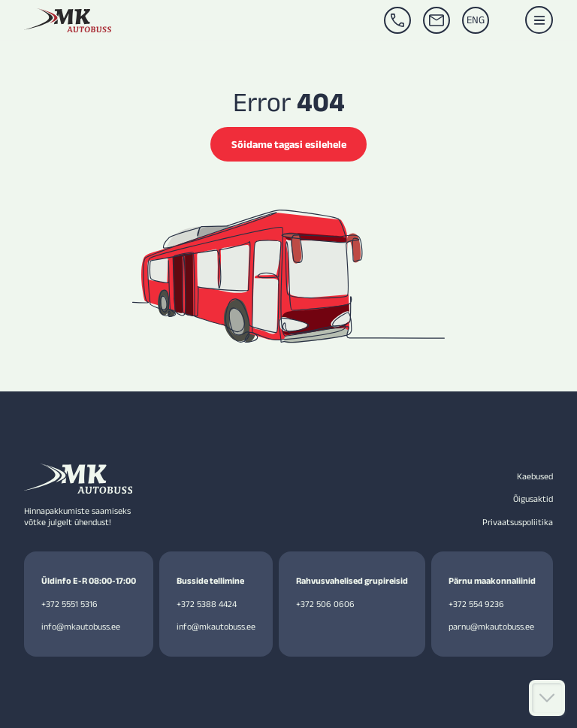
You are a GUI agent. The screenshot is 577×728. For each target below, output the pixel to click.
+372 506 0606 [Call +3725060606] (324, 603)
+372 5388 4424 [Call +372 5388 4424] (207, 603)
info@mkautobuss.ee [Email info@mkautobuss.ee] (81, 626)
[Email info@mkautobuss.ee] (437, 20)
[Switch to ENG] (476, 20)
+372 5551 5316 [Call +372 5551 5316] (69, 603)
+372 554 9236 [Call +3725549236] (476, 603)
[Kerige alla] (547, 698)
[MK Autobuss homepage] (68, 20)
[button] (539, 20)
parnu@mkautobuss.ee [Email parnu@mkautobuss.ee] (491, 626)
